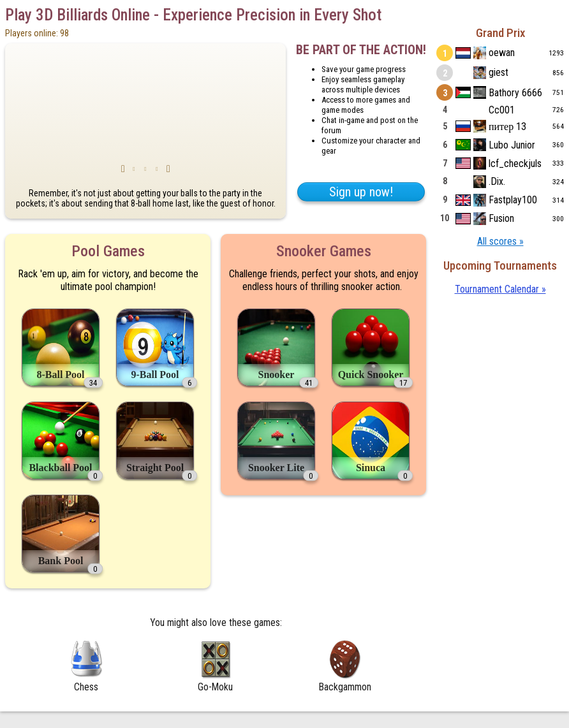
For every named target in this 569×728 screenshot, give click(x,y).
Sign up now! (361, 192)
